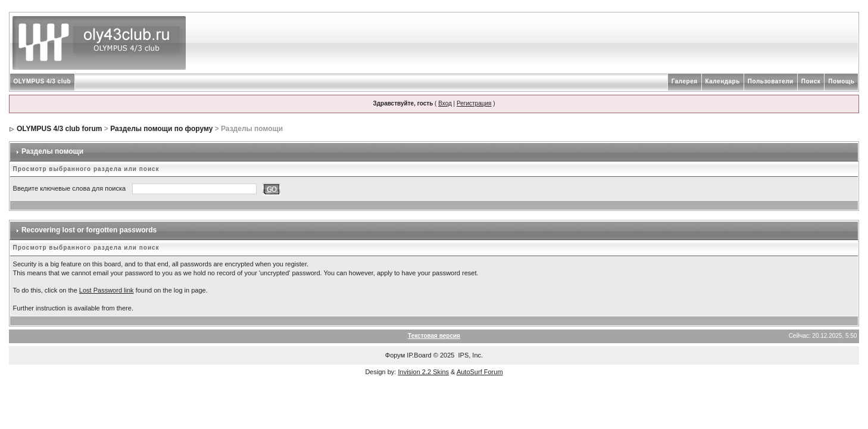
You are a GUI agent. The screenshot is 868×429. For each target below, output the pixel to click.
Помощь (841, 81)
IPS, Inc (470, 355)
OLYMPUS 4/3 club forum (60, 129)
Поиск (811, 81)
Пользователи (771, 81)
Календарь (723, 81)
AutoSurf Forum (480, 372)
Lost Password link (107, 290)
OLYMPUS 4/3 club (43, 81)
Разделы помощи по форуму (161, 129)
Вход (445, 103)
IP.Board (419, 355)
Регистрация (474, 103)
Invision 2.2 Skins (423, 372)
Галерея (685, 81)
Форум (395, 355)
